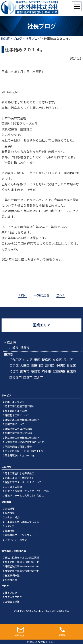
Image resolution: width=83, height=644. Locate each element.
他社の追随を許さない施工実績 (22, 557)
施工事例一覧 (12, 575)
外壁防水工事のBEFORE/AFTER (22, 571)
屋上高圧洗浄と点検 (16, 411)
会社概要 (10, 508)
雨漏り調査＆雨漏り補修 (18, 446)
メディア (10, 526)
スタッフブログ (13, 597)
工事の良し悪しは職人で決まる (22, 522)
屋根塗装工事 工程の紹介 (19, 433)
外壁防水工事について (17, 415)
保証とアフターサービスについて (23, 482)
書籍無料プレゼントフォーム (21, 535)
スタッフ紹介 (12, 517)
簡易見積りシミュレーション (21, 455)
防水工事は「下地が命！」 (19, 478)
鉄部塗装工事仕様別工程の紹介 (22, 438)
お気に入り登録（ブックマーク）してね (27, 491)
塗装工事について (15, 424)
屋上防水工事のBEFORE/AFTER (22, 562)
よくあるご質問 (13, 487)
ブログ (17, 39)
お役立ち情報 (12, 601)
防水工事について (15, 402)
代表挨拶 (10, 513)
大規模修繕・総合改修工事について (24, 442)
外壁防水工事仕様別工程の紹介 (22, 420)
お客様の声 (11, 580)
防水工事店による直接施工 (19, 473)
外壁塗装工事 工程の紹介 (19, 429)
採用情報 (10, 531)
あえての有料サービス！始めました (24, 451)
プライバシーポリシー (17, 540)
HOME (5, 39)
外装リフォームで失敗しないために (24, 495)
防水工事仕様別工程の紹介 (19, 406)
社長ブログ (33, 39)
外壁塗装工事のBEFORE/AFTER (22, 566)
